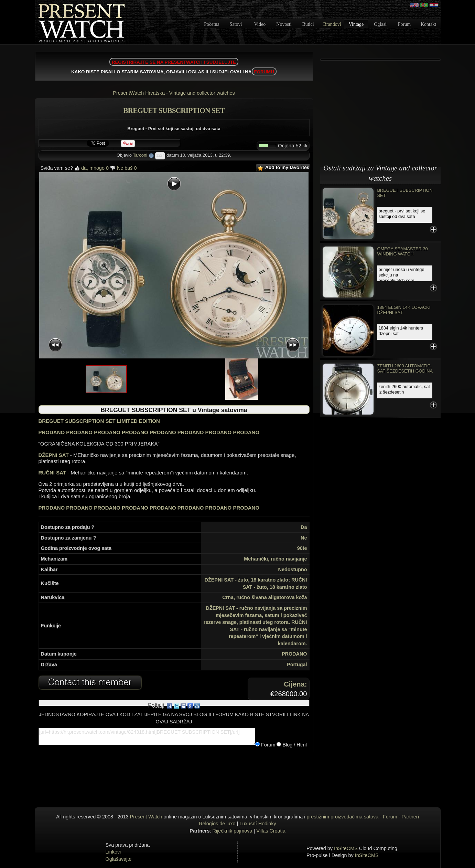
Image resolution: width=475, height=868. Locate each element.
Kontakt (428, 24)
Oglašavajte (119, 859)
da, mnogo (91, 168)
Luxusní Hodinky (258, 824)
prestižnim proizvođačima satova (343, 817)
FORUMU (264, 72)
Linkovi (113, 852)
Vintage (356, 24)
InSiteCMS (346, 848)
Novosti (284, 24)
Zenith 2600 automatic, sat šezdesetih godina (405, 368)
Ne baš (123, 168)
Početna (212, 24)
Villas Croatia (271, 831)
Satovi (236, 24)
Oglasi (380, 24)
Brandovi (332, 24)
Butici (308, 24)
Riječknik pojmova (233, 831)
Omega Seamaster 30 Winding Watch (403, 251)
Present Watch (146, 817)
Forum (404, 24)
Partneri (410, 817)
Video (260, 24)
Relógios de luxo (217, 824)
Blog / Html (294, 745)
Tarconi (140, 155)
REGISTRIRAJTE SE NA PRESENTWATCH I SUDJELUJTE (174, 62)
